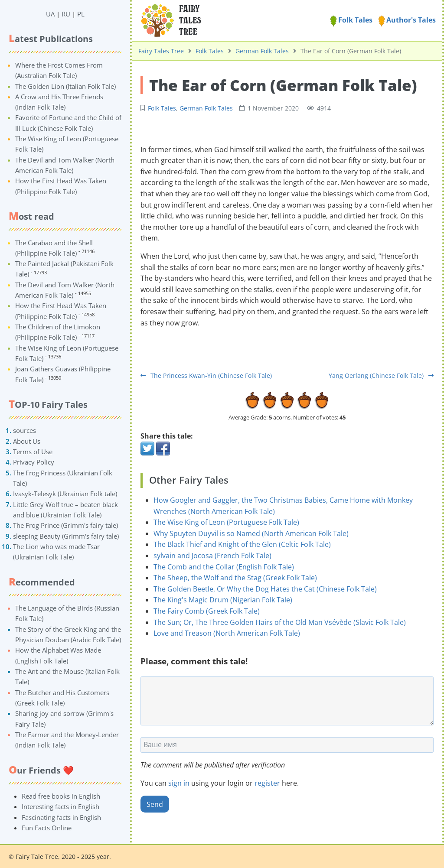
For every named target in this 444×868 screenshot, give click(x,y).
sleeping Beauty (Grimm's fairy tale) (66, 536)
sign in (179, 783)
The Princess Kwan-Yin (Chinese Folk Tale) (206, 375)
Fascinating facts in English (61, 817)
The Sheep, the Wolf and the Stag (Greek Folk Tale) (235, 578)
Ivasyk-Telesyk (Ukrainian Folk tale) (65, 494)
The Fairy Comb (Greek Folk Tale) (207, 611)
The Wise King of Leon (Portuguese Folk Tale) (226, 522)
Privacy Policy (34, 462)
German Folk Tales (262, 51)
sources (24, 430)
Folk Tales (351, 20)
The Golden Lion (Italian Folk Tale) (65, 86)
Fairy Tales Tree (161, 51)
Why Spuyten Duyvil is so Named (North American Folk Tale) (251, 533)
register (267, 783)
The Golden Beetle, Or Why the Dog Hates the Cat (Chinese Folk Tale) (265, 589)
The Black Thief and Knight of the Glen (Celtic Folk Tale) (242, 544)
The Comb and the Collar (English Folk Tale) (224, 567)
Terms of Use (33, 452)
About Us (27, 441)
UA (50, 14)
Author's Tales (407, 20)
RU (66, 14)
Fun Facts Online (47, 828)
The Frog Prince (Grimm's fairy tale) (65, 525)
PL (81, 14)
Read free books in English (61, 796)
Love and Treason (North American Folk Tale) (227, 633)
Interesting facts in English (60, 806)
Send (155, 804)
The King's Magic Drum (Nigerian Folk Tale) (223, 600)
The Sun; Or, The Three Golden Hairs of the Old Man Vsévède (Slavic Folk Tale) (280, 622)
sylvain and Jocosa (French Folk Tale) (212, 556)
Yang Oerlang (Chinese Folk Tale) (381, 375)
